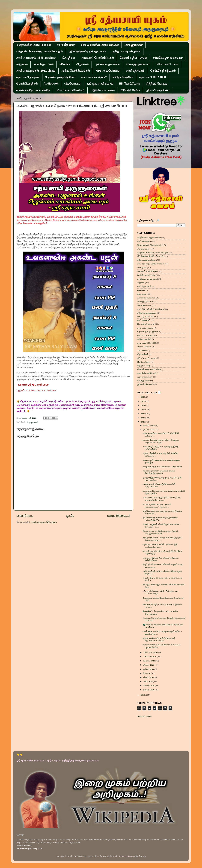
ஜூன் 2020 (148, 669)
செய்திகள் (68, 58)
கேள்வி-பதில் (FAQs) (133, 58)
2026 (143, 397)
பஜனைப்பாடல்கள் (103, 90)
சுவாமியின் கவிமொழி (70, 90)
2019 (143, 695)
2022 (143, 414)
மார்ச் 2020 (148, 682)
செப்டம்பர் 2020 (150, 657)
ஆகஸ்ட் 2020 (149, 661)
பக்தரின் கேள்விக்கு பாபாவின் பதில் (40, 51)
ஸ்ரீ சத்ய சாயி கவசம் (100, 84)
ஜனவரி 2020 (149, 690)
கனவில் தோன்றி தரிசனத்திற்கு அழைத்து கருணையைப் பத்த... (161, 441)
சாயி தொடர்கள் (44, 64)
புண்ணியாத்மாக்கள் (107, 64)
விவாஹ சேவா (130, 90)
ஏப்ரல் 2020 (148, 677)
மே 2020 (147, 673)
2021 (143, 418)
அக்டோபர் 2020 (150, 652)
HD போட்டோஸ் (130, 84)
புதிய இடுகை (25, 516)
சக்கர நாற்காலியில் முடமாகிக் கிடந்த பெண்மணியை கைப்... (159, 472)
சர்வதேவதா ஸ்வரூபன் (168, 58)
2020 (143, 422)
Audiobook (51, 84)
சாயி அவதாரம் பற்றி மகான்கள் (36, 58)
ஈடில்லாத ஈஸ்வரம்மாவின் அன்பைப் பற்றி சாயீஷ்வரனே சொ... (160, 546)
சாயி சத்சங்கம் (135, 71)
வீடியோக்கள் (73, 84)
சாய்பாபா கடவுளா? (94, 77)
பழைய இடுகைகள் (119, 516)
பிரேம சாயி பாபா (167, 64)
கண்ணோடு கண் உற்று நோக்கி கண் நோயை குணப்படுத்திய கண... (162, 499)
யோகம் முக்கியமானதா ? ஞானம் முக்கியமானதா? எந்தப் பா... (157, 506)
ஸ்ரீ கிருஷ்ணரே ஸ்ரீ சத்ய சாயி (87, 51)
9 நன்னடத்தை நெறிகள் (60, 77)
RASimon (123, 856)
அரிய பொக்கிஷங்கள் (76, 71)
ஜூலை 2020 (149, 665)
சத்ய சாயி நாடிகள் (28, 77)
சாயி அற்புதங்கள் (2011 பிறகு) (36, 71)
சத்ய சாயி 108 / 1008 (153, 77)
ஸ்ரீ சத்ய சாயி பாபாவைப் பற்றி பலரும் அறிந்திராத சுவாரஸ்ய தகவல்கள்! (58, 761)
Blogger (132, 856)
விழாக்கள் (82, 64)
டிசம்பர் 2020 (149, 425)
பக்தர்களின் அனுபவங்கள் (34, 45)
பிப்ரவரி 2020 (149, 686)
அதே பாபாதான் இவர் (126, 51)
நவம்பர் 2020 (149, 430)
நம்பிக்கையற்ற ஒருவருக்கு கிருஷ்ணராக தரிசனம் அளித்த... (160, 519)
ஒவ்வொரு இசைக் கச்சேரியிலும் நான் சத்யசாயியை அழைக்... (159, 639)
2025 (143, 401)
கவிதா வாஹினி (123, 77)
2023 (143, 409)
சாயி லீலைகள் (66, 45)
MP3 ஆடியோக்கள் (108, 71)
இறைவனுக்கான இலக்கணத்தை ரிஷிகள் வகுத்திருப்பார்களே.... (161, 532)
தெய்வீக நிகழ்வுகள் (163, 71)
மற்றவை (22, 64)
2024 (143, 405)
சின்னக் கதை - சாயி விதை (33, 90)
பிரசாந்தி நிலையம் (138, 64)
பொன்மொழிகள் (27, 84)
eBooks (65, 64)
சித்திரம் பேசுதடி (157, 84)
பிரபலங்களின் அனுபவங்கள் (100, 45)
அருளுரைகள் (134, 45)
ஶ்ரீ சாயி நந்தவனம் (158, 90)
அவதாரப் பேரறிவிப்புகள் (97, 58)
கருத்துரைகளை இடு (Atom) (44, 522)
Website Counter (144, 716)
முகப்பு (70, 516)
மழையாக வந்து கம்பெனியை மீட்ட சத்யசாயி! (162, 467)
